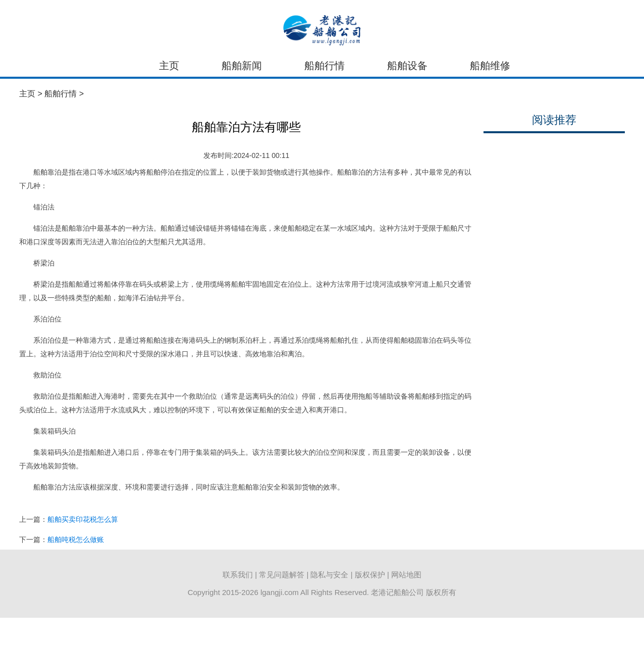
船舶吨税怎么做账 (76, 540)
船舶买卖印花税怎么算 (83, 519)
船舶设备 (407, 66)
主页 (169, 66)
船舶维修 (490, 66)
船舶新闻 (242, 66)
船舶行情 (325, 66)
